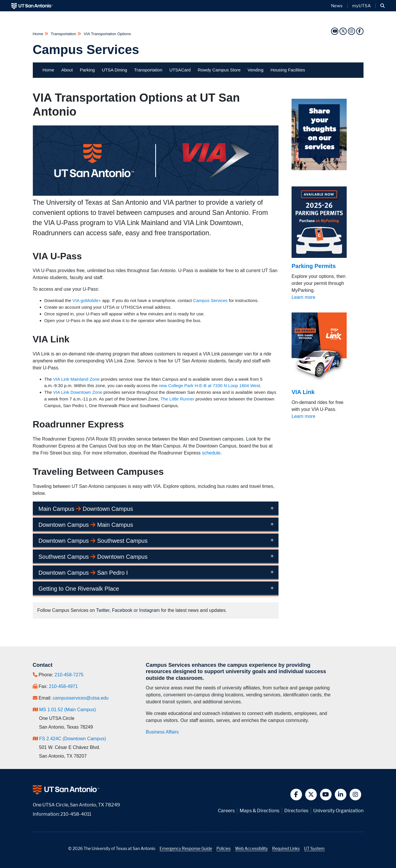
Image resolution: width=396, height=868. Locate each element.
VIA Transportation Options (107, 34)
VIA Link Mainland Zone (76, 379)
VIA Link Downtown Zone (78, 392)
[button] (383, 6)
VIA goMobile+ (87, 300)
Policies (224, 848)
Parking (87, 70)
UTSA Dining (114, 70)
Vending (255, 70)
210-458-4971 (64, 686)
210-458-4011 (76, 814)
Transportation (64, 34)
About (67, 70)
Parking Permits (314, 266)
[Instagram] (351, 31)
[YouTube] (334, 31)
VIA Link (303, 392)
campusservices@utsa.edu (81, 698)
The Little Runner (177, 399)
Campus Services (86, 50)
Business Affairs (162, 732)
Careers (226, 811)
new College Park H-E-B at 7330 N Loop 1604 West (210, 386)
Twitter (103, 610)
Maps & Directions (260, 811)
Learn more (303, 297)
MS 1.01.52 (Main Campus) (68, 710)
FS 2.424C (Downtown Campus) (73, 739)
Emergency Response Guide (186, 848)
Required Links (286, 848)
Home (39, 34)
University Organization (338, 811)
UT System (314, 848)
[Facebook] (360, 31)
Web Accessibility (251, 848)
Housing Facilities (288, 70)
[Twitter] (343, 31)
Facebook (122, 610)
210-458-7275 (69, 675)
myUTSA (361, 6)
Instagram (149, 610)
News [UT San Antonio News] (337, 6)
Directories (296, 811)
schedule (211, 453)
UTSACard (180, 70)
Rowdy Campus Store (219, 70)
